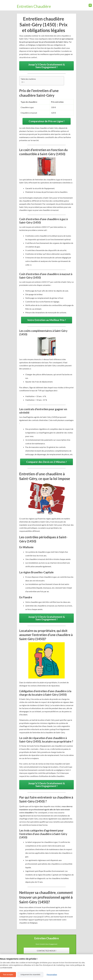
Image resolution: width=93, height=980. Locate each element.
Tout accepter (8, 975)
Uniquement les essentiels (30, 975)
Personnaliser (52, 975)
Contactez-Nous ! (47, 951)
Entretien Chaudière (34, 6)
